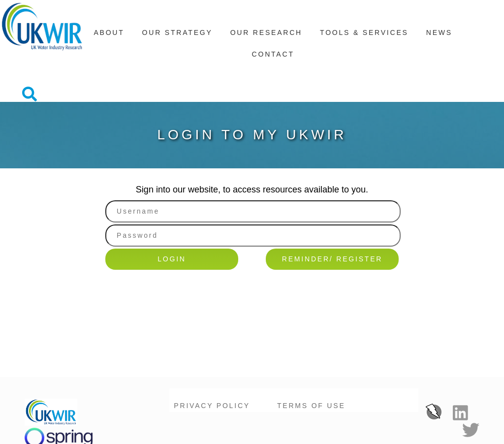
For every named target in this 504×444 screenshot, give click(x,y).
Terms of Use (311, 370)
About (109, 34)
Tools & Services (364, 34)
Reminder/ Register (332, 224)
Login (172, 224)
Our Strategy (177, 34)
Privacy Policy (212, 370)
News (439, 34)
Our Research (266, 34)
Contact (273, 56)
